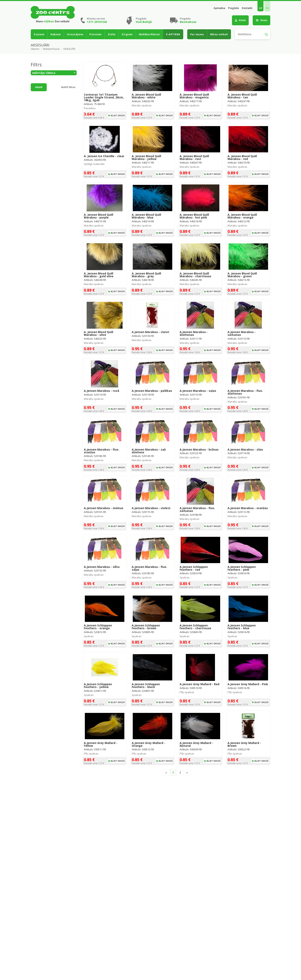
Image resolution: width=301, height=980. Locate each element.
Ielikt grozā (118, 116)
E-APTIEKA (173, 34)
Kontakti (247, 8)
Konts (240, 20)
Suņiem (39, 34)
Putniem (96, 34)
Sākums (35, 49)
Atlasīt (39, 87)
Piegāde (234, 8)
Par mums (197, 34)
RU (267, 8)
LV (261, 8)
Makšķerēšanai (150, 34)
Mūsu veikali (219, 34)
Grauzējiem (75, 34)
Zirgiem (127, 34)
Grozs (261, 20)
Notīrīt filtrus (68, 87)
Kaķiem (56, 34)
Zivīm (112, 34)
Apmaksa (219, 8)
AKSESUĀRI (69, 49)
